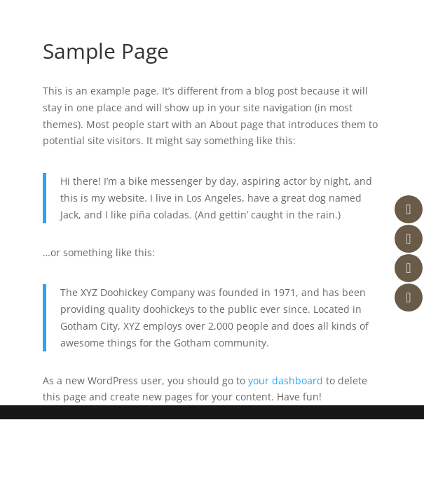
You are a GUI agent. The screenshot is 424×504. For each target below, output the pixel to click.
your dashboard (286, 380)
